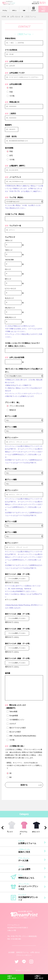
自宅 (11, 155)
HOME (4, 17)
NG (11, 777)
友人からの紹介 (15, 732)
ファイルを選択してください (17, 579)
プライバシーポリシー (24, 955)
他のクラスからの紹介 (18, 728)
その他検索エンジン (17, 720)
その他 (12, 96)
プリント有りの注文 (17, 406)
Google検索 (14, 716)
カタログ (13, 724)
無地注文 (13, 410)
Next (46, 828)
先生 (11, 88)
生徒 (11, 92)
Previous (2, 828)
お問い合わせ (15, 17)
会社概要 (11, 952)
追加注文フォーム (22, 952)
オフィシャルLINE (11, 600)
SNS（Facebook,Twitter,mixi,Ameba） (23, 736)
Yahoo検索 (13, 712)
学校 (11, 151)
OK (10, 773)
